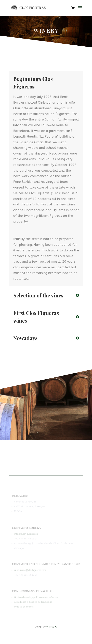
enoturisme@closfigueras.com (30, 570)
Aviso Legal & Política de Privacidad (33, 602)
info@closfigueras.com (27, 534)
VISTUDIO (52, 627)
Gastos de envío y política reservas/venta (36, 598)
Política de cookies (24, 607)
